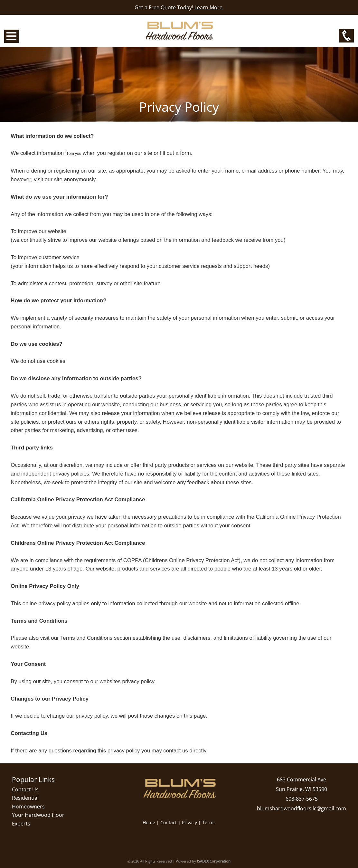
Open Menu (11, 36)
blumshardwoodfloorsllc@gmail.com (301, 808)
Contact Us (25, 789)
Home (149, 822)
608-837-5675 (302, 799)
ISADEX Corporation (214, 861)
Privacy (189, 822)
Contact (169, 822)
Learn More (208, 7)
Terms (209, 822)
